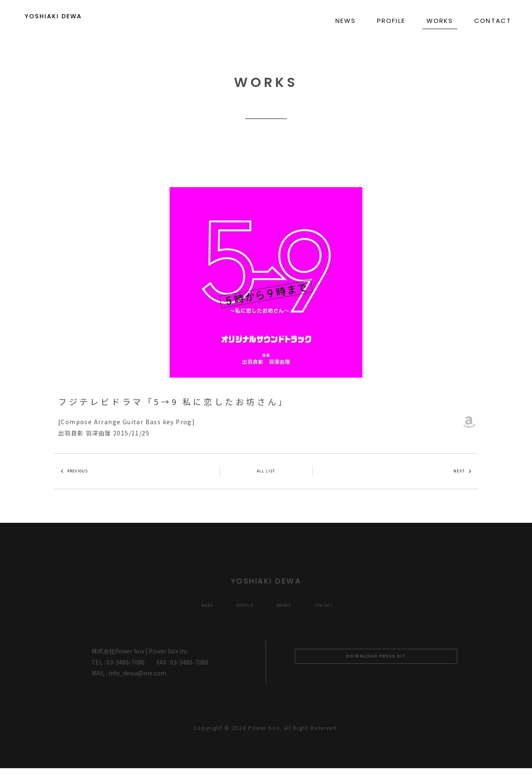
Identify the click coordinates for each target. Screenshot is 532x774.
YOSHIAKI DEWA (73, 20)
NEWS (346, 21)
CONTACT (493, 21)
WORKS (440, 21)
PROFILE (391, 21)
